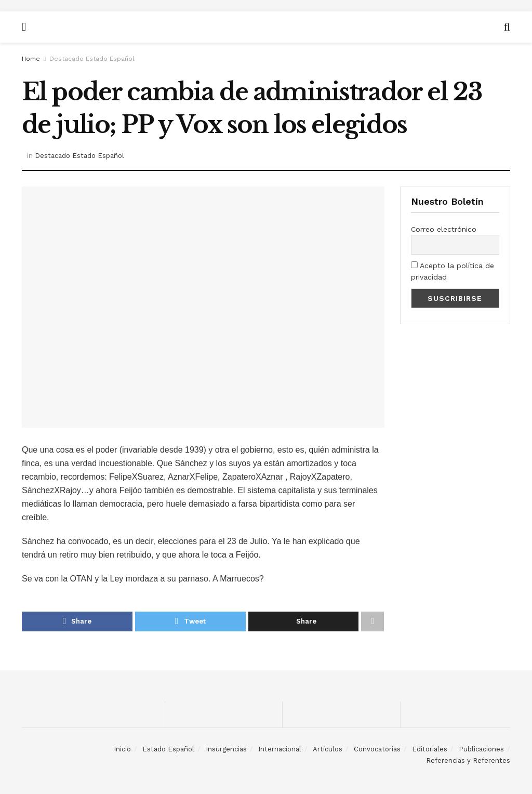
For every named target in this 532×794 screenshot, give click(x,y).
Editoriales (430, 749)
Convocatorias (377, 749)
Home (31, 59)
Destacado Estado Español (92, 59)
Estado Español (168, 749)
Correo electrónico (444, 229)
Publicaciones (481, 749)
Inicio (122, 749)
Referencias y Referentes (468, 760)
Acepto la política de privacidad (453, 271)
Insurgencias (226, 749)
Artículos (328, 749)
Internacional (280, 749)
